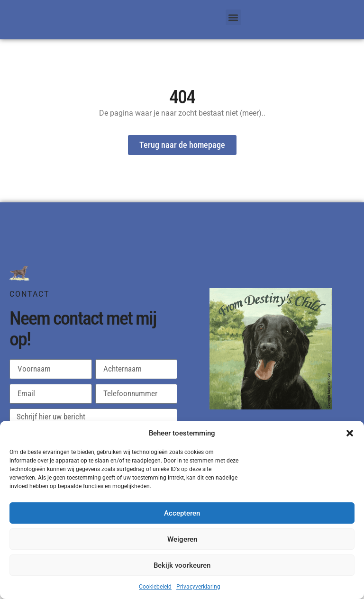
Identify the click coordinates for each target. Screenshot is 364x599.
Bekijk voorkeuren (182, 565)
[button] (350, 433)
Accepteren (182, 513)
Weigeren (182, 539)
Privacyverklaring (198, 587)
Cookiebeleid (155, 587)
